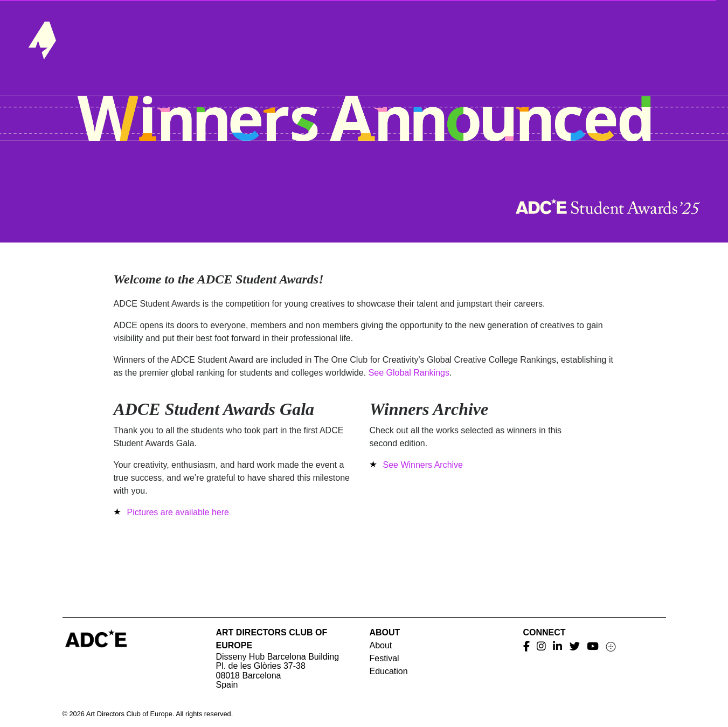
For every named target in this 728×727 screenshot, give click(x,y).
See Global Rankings (409, 373)
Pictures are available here (178, 512)
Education (389, 671)
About (381, 645)
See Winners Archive (423, 465)
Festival (384, 658)
